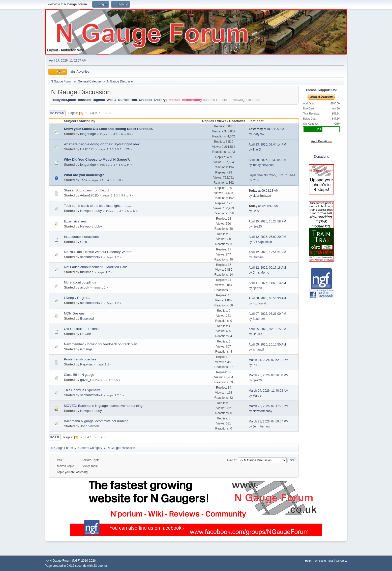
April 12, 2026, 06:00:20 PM (267, 237)
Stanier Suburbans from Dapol (87, 190)
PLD (255, 365)
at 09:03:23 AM (263, 191)
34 (128, 165)
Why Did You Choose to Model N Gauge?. (97, 160)
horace (175, 100)
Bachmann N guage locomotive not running (96, 421)
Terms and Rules (323, 561)
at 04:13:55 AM (266, 129)
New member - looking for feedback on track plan (101, 344)
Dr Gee (86, 334)
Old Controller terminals (82, 329)
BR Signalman (262, 242)
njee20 (257, 226)
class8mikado (262, 196)
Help (308, 561)
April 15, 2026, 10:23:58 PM (267, 221)
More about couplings (80, 282)
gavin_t (86, 380)
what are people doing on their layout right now (102, 144)
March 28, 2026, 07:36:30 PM (268, 375)
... (103, 113)
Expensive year (76, 221)
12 (134, 211)
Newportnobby (91, 211)
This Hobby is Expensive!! (83, 390)
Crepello (146, 100)
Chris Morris (261, 273)
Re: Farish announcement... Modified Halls (96, 267)
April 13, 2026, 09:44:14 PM (267, 145)
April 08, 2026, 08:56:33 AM (267, 298)
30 (119, 180)
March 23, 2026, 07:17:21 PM (268, 406)
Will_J (111, 100)
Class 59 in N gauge (79, 375)
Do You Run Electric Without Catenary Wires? (98, 252)
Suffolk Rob (128, 100)
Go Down (57, 113)
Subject (70, 121)
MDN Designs (74, 313)
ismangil (86, 349)
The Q (257, 150)
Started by (87, 121)
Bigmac (99, 100)
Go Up (55, 437)
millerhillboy (192, 100)
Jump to (231, 460)
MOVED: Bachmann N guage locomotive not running (103, 406)
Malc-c (257, 396)
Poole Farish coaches (80, 359)
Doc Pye (161, 100)
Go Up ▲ (342, 561)
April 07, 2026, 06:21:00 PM (267, 314)
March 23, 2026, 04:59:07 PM (268, 421)
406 (129, 134)
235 (127, 149)
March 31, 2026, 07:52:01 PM (268, 360)
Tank (84, 180)
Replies (208, 121)
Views (222, 121)
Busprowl (87, 318)
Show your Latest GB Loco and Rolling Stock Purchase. (109, 129)
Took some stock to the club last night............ (98, 206)
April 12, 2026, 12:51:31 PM (267, 252)
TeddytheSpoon (64, 100)
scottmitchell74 (91, 257)
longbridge (88, 134)
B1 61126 (87, 149)
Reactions (237, 121)
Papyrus (86, 364)
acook (85, 287)
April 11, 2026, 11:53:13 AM (267, 283)
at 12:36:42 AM (263, 206)
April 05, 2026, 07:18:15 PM (267, 329)
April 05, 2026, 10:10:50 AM (267, 345)
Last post (258, 121)
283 (108, 113)
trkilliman (87, 272)
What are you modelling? (84, 175)
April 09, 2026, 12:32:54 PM (267, 160)
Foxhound (259, 303)
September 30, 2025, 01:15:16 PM (272, 175)
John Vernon (90, 426)
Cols (256, 180)
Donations (321, 156)
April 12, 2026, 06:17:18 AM (267, 268)
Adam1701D (89, 195)
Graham (258, 257)
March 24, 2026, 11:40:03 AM (268, 391)
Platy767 (259, 134)
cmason (84, 100)
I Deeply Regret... (77, 298)
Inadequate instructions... (83, 237)
